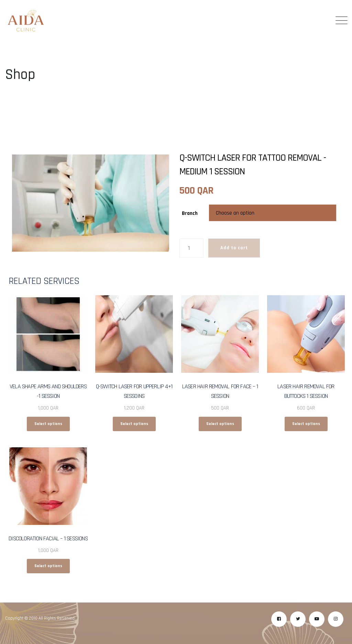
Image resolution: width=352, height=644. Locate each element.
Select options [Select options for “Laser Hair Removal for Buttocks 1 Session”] (306, 424)
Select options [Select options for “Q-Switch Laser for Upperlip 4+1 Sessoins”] (134, 424)
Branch (190, 213)
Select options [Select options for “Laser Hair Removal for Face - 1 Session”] (220, 424)
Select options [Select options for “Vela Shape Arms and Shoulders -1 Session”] (48, 424)
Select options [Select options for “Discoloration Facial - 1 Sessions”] (48, 566)
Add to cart (234, 248)
